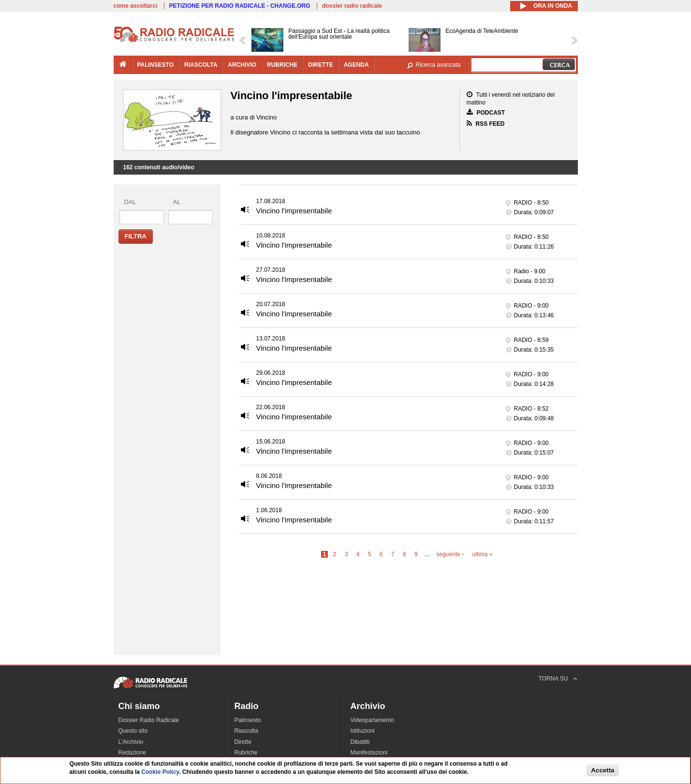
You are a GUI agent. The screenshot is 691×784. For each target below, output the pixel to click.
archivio (242, 65)
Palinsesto (248, 720)
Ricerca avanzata (438, 65)
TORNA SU (553, 679)
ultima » (482, 554)
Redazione (132, 753)
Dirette (243, 742)
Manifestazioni (369, 753)
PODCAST (486, 112)
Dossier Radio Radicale (149, 720)
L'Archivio (131, 742)
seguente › (450, 554)
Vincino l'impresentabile (294, 211)
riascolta (201, 65)
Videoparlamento (373, 720)
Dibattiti (360, 742)
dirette (320, 65)
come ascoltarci (136, 6)
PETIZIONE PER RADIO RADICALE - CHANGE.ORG (240, 6)
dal (130, 202)
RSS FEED (486, 124)
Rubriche (246, 753)
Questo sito (133, 731)
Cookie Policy (160, 772)
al (177, 202)
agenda (356, 65)
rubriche (282, 65)
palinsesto (156, 65)
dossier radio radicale (352, 6)
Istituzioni (363, 731)
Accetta (603, 770)
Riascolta (246, 731)
